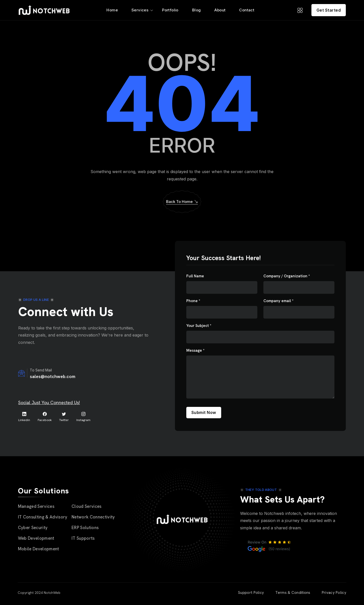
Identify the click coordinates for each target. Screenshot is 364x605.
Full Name (195, 276)
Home (112, 10)
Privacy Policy (334, 593)
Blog (197, 10)
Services (140, 10)
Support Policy (251, 593)
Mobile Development (39, 549)
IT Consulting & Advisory (43, 517)
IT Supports (83, 538)
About (220, 10)
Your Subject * (199, 326)
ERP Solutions (85, 528)
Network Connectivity (93, 517)
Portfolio (170, 10)
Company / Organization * (287, 276)
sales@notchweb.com (53, 376)
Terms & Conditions (293, 593)
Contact (247, 10)
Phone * (193, 301)
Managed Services (36, 506)
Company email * (278, 301)
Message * (195, 351)
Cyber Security (33, 528)
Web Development (36, 538)
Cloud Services (87, 506)
